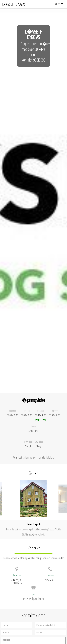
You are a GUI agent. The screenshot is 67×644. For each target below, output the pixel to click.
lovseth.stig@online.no (34, 599)
